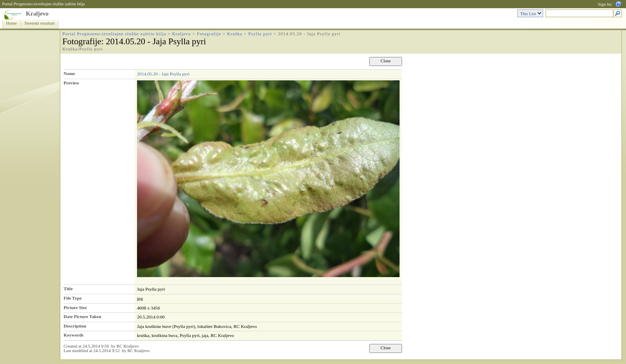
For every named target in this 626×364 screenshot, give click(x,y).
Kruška (235, 34)
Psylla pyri (260, 34)
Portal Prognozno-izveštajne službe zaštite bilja (43, 4)
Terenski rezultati (39, 23)
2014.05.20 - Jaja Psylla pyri (163, 74)
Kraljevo (37, 14)
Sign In (604, 4)
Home (11, 23)
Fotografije (209, 34)
